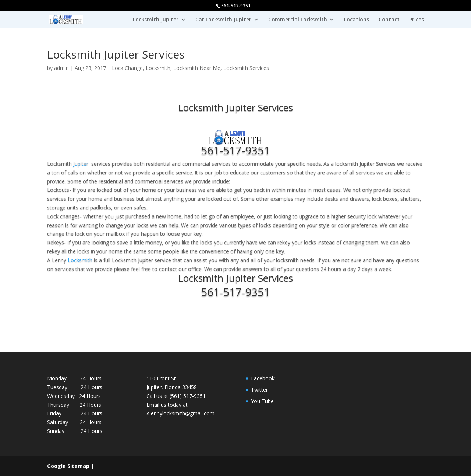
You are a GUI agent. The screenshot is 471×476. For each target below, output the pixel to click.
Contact (389, 20)
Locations (357, 20)
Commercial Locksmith (298, 20)
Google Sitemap (68, 466)
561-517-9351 (235, 150)
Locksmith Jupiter (156, 20)
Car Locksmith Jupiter (223, 20)
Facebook (263, 378)
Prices (417, 20)
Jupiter (81, 164)
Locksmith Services (246, 68)
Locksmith (158, 68)
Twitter (259, 390)
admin (61, 68)
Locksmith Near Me (197, 68)
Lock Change (127, 68)
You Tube (262, 401)
